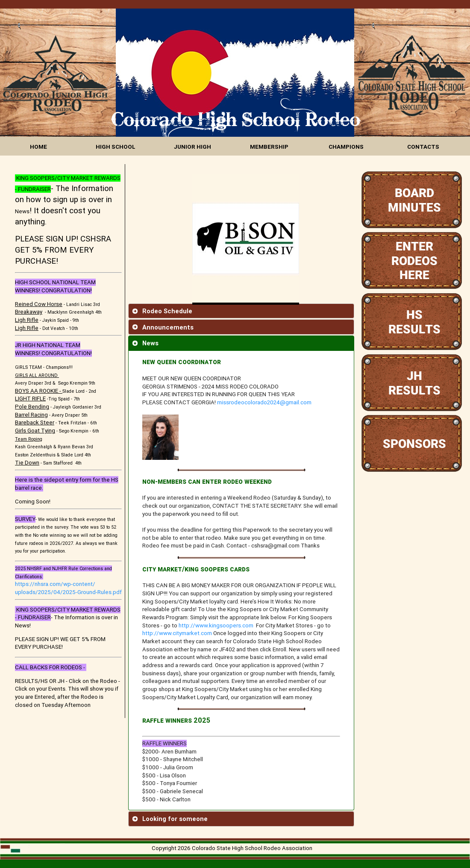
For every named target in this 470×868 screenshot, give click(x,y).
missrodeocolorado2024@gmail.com (264, 402)
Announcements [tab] (163, 327)
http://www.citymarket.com (177, 633)
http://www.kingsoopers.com (216, 625)
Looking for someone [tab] (170, 819)
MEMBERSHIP (269, 147)
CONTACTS (423, 147)
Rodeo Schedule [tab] (162, 311)
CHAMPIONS (346, 147)
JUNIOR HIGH (192, 147)
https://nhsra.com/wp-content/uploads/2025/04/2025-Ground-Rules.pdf (68, 588)
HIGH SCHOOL (116, 147)
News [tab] (145, 343)
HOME (38, 147)
